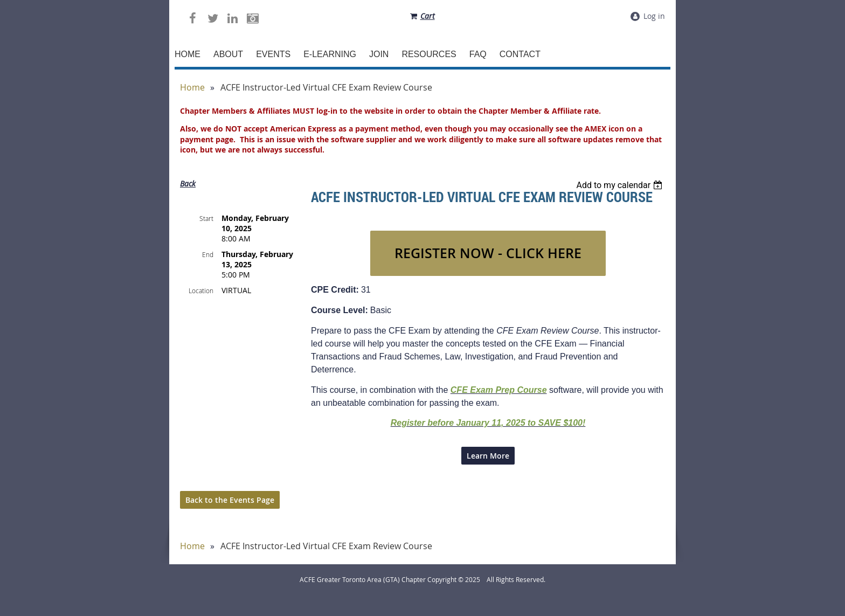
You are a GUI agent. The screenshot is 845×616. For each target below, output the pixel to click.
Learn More (488, 456)
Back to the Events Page (230, 500)
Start (206, 218)
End (208, 254)
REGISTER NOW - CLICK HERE (488, 253)
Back (188, 184)
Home (192, 88)
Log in (654, 16)
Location (201, 290)
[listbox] (621, 185)
